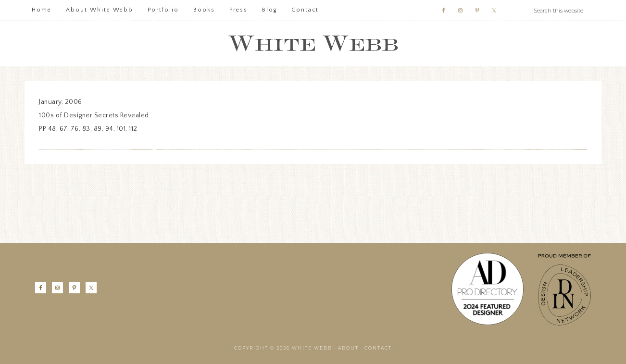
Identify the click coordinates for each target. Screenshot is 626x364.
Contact (378, 348)
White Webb (313, 44)
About (348, 348)
